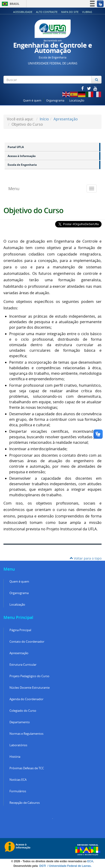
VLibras (87, 12)
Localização (77, 100)
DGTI (43, 866)
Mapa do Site (70, 12)
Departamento (20, 722)
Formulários (18, 791)
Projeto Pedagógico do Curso (29, 676)
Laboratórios (18, 745)
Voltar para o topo (86, 558)
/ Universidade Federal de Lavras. (69, 866)
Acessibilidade (23, 12)
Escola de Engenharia (22, 165)
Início (44, 119)
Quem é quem (32, 100)
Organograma (55, 100)
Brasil (10, 4)
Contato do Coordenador (27, 642)
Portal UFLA (16, 147)
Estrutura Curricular (23, 665)
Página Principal (20, 630)
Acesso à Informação (22, 156)
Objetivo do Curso (33, 210)
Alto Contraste (47, 12)
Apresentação (66, 119)
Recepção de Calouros (25, 803)
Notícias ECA (18, 780)
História (15, 757)
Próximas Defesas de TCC (27, 768)
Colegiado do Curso (23, 711)
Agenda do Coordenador (26, 699)
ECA (90, 861)
